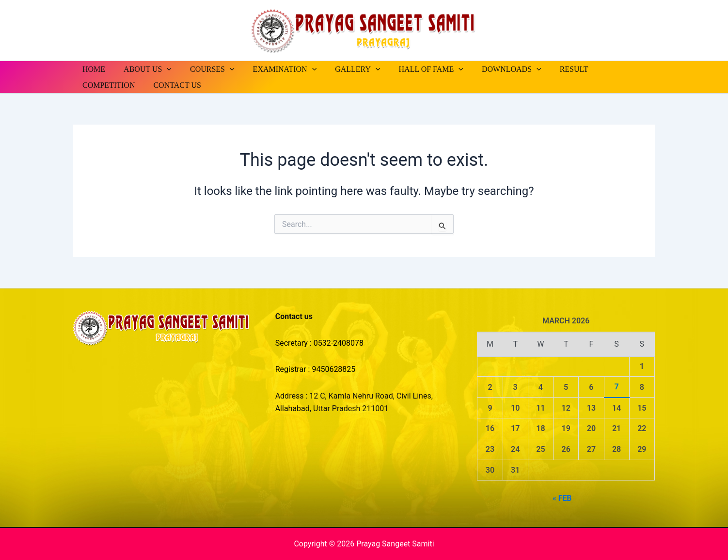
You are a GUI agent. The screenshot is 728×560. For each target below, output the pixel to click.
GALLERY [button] (344, 69)
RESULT (552, 69)
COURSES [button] (205, 69)
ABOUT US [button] (143, 69)
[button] (162, 69)
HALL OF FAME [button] (415, 69)
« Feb (562, 498)
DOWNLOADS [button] (493, 69)
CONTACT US (105, 85)
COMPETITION (608, 69)
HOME (92, 69)
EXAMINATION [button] (275, 69)
